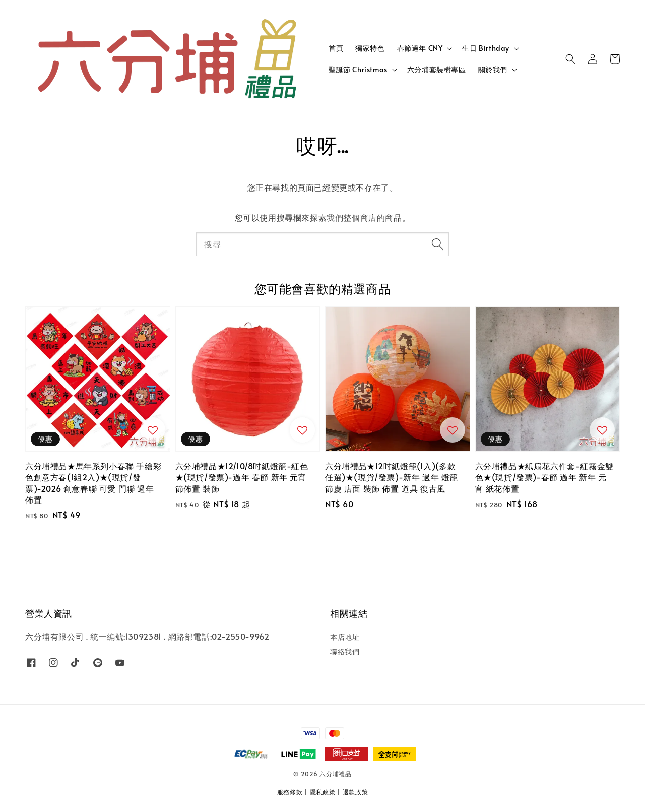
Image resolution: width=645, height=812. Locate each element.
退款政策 (356, 792)
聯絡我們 (345, 651)
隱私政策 (323, 792)
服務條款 (290, 792)
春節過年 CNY (420, 48)
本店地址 (345, 637)
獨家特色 (370, 48)
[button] (570, 59)
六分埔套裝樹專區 (437, 69)
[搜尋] (437, 244)
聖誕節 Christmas (358, 70)
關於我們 (493, 70)
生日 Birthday (486, 48)
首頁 (336, 48)
